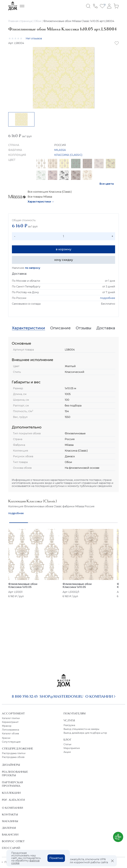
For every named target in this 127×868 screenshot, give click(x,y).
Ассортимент (13, 713)
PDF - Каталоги (13, 800)
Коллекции (11, 793)
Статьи (67, 744)
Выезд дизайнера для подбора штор (85, 733)
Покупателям (75, 713)
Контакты (10, 814)
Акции (67, 752)
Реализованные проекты (15, 774)
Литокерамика (10, 730)
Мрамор (7, 726)
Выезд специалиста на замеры (81, 729)
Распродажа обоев (13, 757)
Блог (67, 740)
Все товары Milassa (40, 197)
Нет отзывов (34, 38)
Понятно (56, 858)
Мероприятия (72, 748)
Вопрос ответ (13, 841)
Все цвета (107, 184)
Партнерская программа (12, 784)
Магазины (10, 821)
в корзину (63, 249)
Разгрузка (69, 725)
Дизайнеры (11, 765)
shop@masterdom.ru (61, 696)
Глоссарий (11, 848)
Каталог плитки (11, 718)
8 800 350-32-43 (25, 696)
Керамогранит (10, 722)
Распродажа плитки (14, 753)
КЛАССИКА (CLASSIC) (68, 155)
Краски (6, 738)
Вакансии (10, 835)
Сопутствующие (11, 742)
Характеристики (39, 202)
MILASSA (60, 150)
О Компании (12, 808)
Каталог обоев (10, 734)
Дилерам (9, 828)
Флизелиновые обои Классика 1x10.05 (23, 586)
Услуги (69, 720)
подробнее (108, 298)
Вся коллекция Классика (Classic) (50, 192)
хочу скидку (64, 260)
